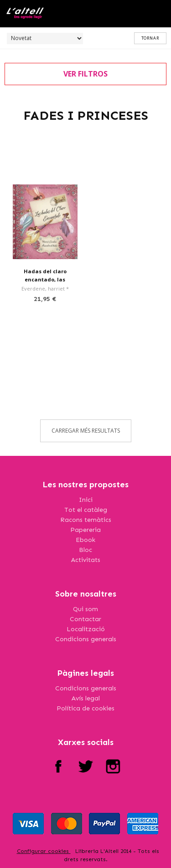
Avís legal (86, 698)
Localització (86, 629)
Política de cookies (85, 708)
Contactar (85, 619)
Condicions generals (86, 639)
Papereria (85, 530)
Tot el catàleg (86, 510)
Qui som (85, 609)
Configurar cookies (44, 851)
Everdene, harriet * (45, 288)
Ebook (85, 540)
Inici (86, 500)
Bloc (85, 550)
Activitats (86, 560)
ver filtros (85, 74)
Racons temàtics (86, 520)
